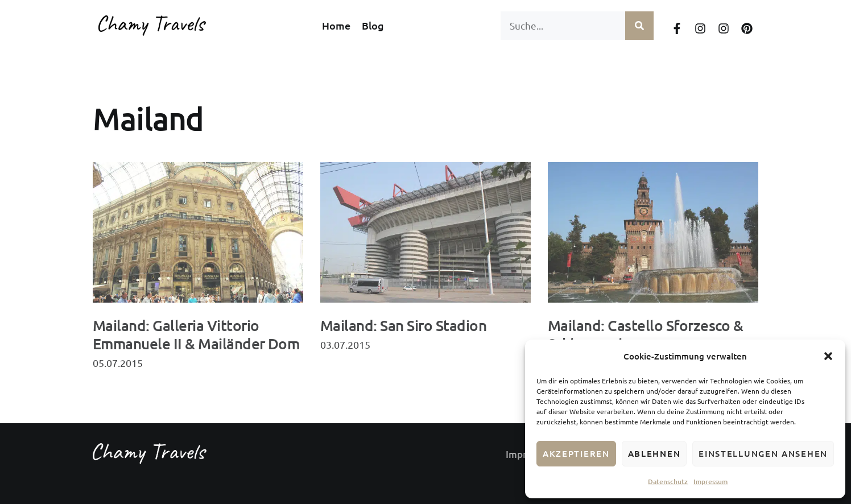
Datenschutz (668, 482)
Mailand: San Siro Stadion (403, 325)
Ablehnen (654, 453)
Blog (373, 26)
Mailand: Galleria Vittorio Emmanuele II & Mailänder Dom (196, 334)
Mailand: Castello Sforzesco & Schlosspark (646, 334)
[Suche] (639, 26)
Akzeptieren (576, 453)
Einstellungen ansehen (763, 453)
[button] (828, 356)
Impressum (710, 482)
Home (336, 26)
